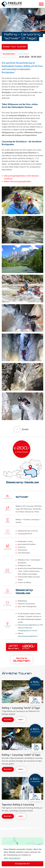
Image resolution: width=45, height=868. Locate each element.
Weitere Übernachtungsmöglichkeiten (17, 181)
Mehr (21, 720)
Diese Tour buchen (15, 47)
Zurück (25, 429)
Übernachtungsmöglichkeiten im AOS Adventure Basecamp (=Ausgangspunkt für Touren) (30, 628)
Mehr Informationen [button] (12, 858)
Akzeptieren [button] (23, 864)
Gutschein (9, 54)
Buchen (8, 720)
